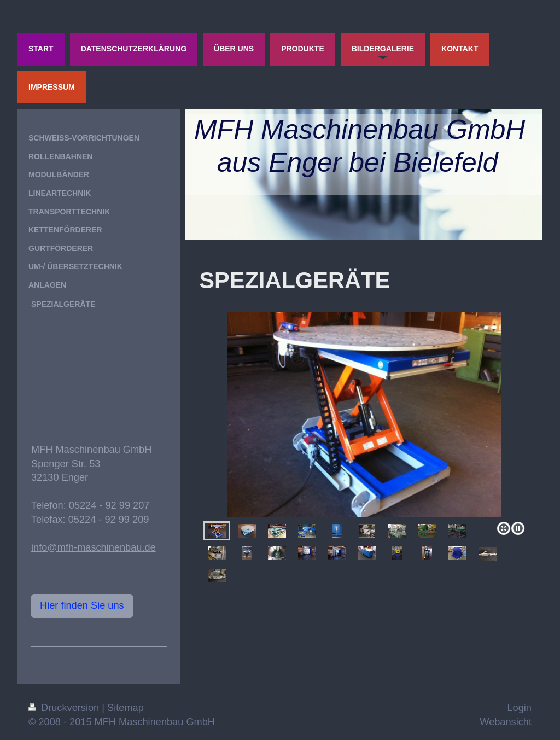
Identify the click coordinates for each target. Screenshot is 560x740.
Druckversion (65, 708)
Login (519, 708)
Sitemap (126, 708)
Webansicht (506, 722)
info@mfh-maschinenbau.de (94, 547)
